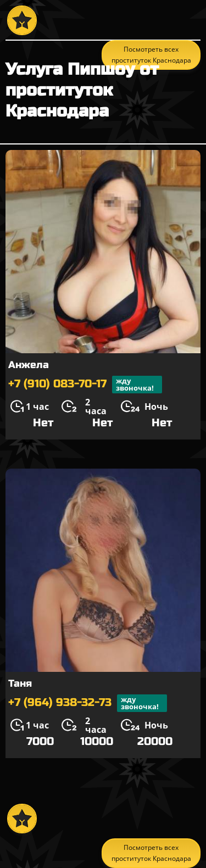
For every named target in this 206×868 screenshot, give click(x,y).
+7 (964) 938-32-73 (88, 703)
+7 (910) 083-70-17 (85, 385)
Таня (20, 683)
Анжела (29, 365)
